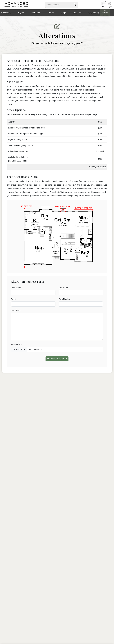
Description (16, 310)
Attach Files (16, 344)
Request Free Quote (57, 359)
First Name (16, 288)
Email (14, 299)
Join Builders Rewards (105, 13)
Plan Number (65, 299)
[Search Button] (75, 5)
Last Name (64, 288)
